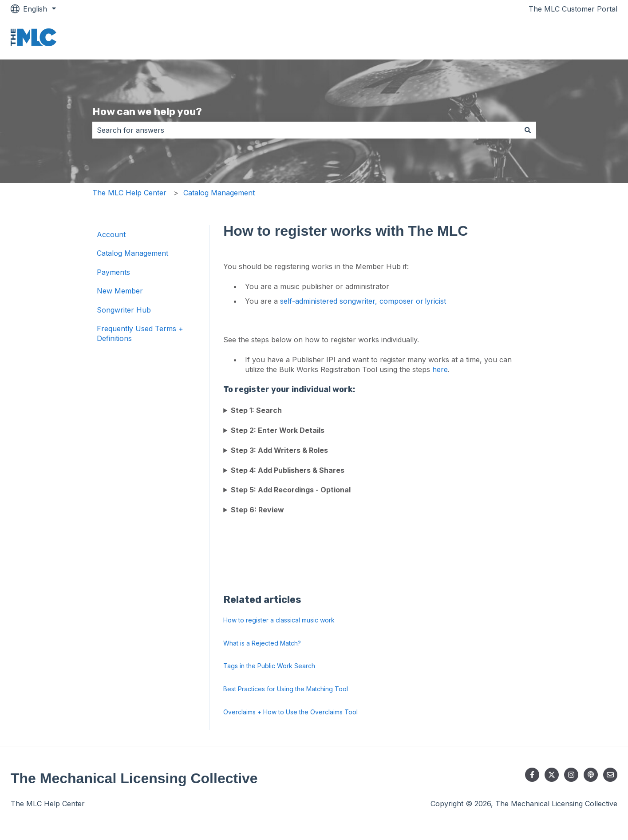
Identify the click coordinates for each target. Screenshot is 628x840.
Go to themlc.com (579, 39)
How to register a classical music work (279, 620)
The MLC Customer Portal (573, 9)
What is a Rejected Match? (262, 643)
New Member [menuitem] (120, 291)
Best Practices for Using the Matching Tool (286, 689)
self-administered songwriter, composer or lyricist (364, 301)
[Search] (528, 130)
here (440, 369)
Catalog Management (219, 193)
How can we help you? (147, 111)
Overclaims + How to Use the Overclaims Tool (290, 712)
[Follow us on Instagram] (571, 775)
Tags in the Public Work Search (269, 666)
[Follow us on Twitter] (552, 775)
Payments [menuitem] (113, 272)
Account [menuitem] (111, 234)
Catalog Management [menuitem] (132, 253)
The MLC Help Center (129, 193)
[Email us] (610, 775)
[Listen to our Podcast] (591, 775)
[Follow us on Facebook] (532, 775)
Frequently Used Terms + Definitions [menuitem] (140, 333)
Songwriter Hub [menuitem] (124, 310)
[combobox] (306, 130)
